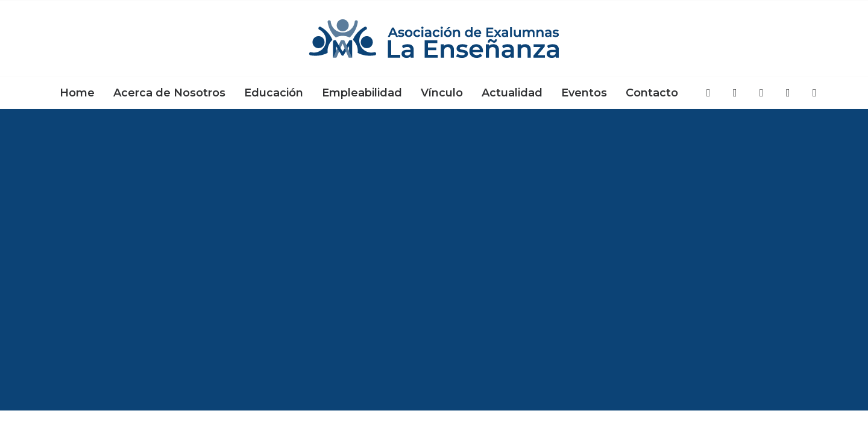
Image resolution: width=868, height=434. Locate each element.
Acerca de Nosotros (169, 93)
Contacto (652, 93)
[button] (709, 93)
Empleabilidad (362, 93)
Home (77, 93)
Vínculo (442, 93)
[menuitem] (77, 93)
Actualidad (512, 93)
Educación (274, 93)
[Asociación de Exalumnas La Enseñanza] (434, 39)
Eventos (584, 93)
